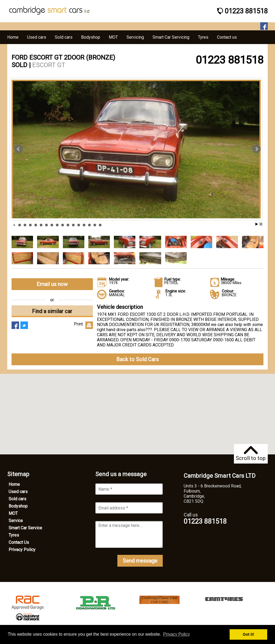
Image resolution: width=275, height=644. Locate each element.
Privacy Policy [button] (176, 634)
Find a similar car (52, 311)
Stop (261, 224)
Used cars (18, 492)
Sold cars (17, 499)
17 (100, 225)
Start (257, 224)
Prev (19, 149)
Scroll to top (251, 454)
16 (95, 225)
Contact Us (19, 542)
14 (84, 225)
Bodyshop (18, 506)
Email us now (52, 284)
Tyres (14, 535)
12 (73, 225)
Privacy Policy (22, 550)
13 (79, 225)
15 (89, 225)
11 (68, 225)
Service (16, 521)
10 (63, 225)
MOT (13, 513)
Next (256, 149)
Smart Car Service (25, 528)
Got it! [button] (248, 634)
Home (14, 484)
